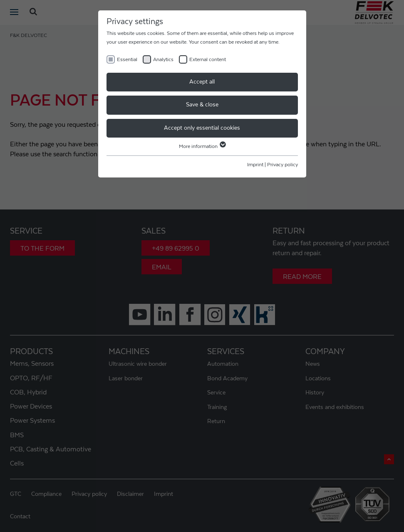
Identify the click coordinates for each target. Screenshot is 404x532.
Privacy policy (283, 165)
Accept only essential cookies (202, 128)
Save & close (202, 105)
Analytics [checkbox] (163, 59)
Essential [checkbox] (127, 59)
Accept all (202, 82)
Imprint (255, 165)
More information (202, 146)
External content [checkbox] (208, 59)
